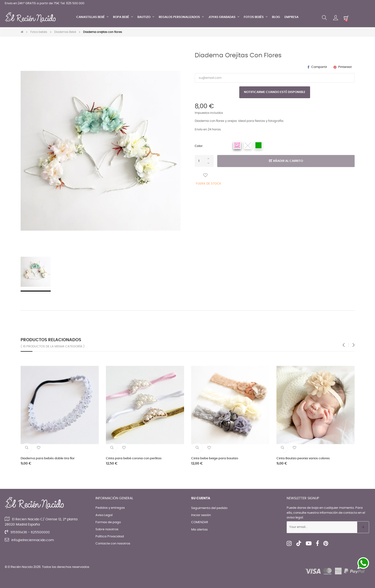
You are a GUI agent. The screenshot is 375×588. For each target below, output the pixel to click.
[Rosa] (237, 145)
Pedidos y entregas (110, 508)
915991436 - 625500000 (30, 532)
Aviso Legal (104, 515)
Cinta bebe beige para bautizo (215, 458)
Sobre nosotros (107, 529)
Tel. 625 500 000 (72, 3)
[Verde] (258, 145)
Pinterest (345, 67)
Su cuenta (201, 498)
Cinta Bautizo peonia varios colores (303, 458)
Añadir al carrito (286, 161)
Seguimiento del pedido (209, 508)
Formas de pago (108, 522)
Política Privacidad (110, 537)
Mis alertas (199, 530)
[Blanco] (248, 145)
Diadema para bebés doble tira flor (48, 458)
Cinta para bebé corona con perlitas (134, 458)
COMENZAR (200, 522)
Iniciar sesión (201, 515)
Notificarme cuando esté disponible (275, 92)
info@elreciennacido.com (33, 540)
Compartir (319, 67)
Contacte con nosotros (113, 544)
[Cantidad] (204, 161)
